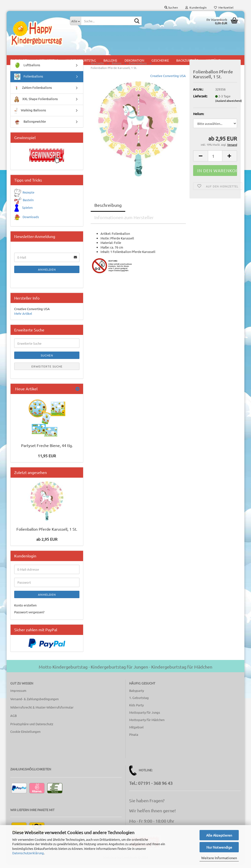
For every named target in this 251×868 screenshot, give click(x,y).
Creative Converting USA (168, 80)
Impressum (18, 695)
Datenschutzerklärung (28, 853)
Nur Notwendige (219, 847)
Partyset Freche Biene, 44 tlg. (47, 449)
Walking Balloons (30, 115)
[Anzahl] (215, 160)
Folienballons (29, 81)
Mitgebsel (136, 731)
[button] (201, 160)
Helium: (199, 118)
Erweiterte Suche (47, 370)
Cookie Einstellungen (25, 736)
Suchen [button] (171, 7)
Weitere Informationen (219, 858)
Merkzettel (224, 7)
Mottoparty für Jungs (145, 717)
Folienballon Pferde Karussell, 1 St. (47, 533)
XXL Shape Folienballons (36, 103)
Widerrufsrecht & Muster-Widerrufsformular (42, 711)
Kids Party (136, 709)
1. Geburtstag (139, 702)
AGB (13, 720)
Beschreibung (108, 209)
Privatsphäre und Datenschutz (32, 728)
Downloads (31, 221)
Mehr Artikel (23, 318)
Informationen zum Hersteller (124, 221)
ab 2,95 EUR (47, 543)
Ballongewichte (30, 126)
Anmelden (47, 274)
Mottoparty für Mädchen (147, 724)
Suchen (47, 359)
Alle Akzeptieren (219, 835)
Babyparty (137, 694)
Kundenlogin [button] (196, 7)
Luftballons (27, 70)
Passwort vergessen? (29, 616)
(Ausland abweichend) (229, 105)
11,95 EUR (47, 460)
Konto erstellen (25, 609)
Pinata (134, 739)
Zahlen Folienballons (33, 92)
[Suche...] (75, 21)
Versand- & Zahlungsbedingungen (34, 703)
